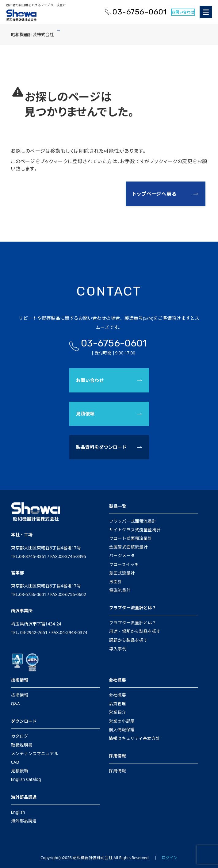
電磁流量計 (120, 590)
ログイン (170, 858)
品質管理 (117, 704)
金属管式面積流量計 (128, 547)
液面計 (116, 582)
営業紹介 (117, 712)
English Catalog (26, 779)
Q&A (15, 704)
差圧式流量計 (122, 573)
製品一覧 (118, 506)
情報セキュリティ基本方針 (134, 738)
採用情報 (117, 756)
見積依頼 (85, 414)
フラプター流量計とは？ (133, 608)
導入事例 (118, 649)
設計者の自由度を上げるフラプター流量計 (36, 5)
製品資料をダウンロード (101, 447)
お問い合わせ (183, 12)
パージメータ (122, 556)
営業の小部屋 (122, 721)
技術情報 (20, 680)
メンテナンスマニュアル (35, 754)
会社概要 (117, 680)
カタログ (20, 736)
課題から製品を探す (128, 640)
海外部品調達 (24, 797)
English (18, 812)
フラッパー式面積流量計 (133, 521)
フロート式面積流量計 (131, 538)
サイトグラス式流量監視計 (135, 530)
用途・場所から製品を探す (135, 631)
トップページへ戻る (154, 194)
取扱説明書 (22, 745)
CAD (15, 762)
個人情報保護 (122, 730)
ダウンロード (24, 721)
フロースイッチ (124, 564)
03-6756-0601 (139, 12)
